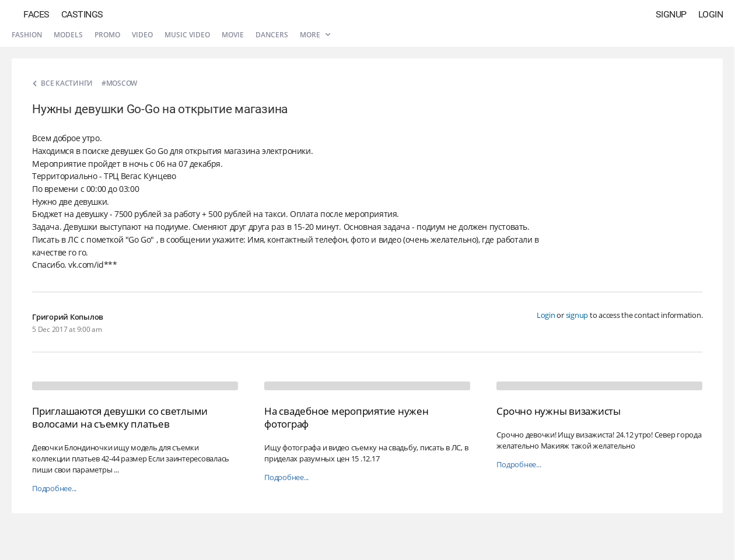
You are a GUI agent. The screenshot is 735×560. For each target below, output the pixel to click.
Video (142, 35)
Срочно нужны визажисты (559, 411)
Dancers (272, 35)
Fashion (27, 35)
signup (577, 315)
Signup (671, 14)
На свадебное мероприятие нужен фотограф (346, 417)
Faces (36, 14)
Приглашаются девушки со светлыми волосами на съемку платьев (120, 417)
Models (68, 35)
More (315, 35)
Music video (187, 35)
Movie (233, 35)
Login (711, 14)
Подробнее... (54, 489)
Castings (82, 14)
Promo (107, 35)
